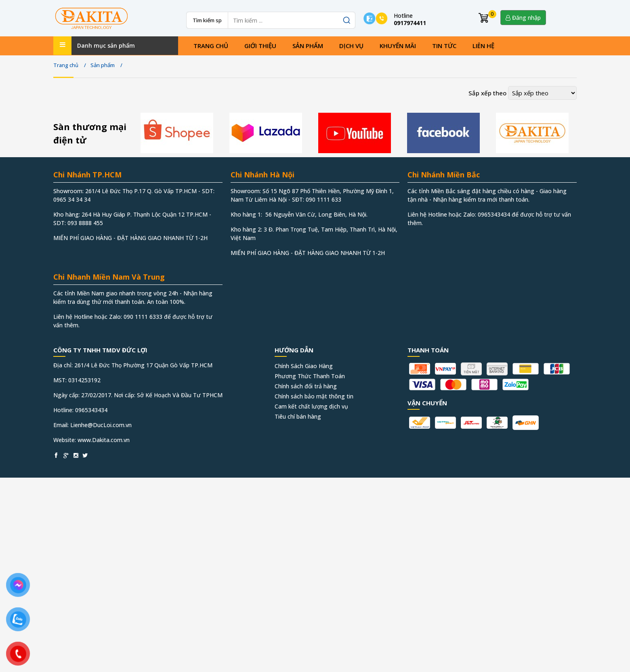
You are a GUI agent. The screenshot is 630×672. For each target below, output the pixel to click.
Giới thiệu (260, 46)
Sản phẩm (308, 46)
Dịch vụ (351, 46)
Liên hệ (483, 46)
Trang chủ (211, 46)
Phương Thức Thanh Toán (310, 376)
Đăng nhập (523, 18)
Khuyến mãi (398, 46)
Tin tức (444, 46)
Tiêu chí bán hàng (298, 416)
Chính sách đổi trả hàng (306, 386)
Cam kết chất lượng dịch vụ (311, 406)
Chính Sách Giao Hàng (304, 366)
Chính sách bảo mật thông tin (314, 396)
